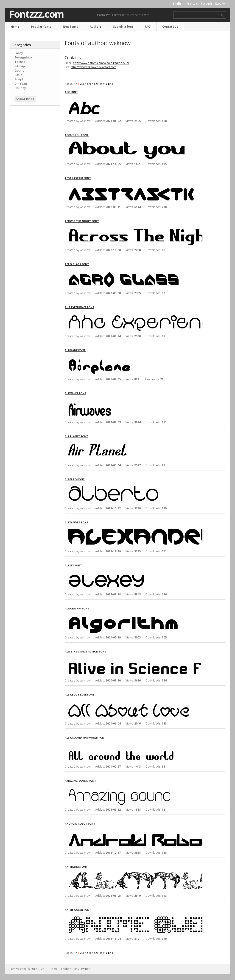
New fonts (70, 27)
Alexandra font (77, 522)
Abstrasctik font (78, 178)
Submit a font (123, 27)
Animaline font (76, 867)
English (178, 4)
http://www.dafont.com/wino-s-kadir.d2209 (101, 63)
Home (15, 27)
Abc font (71, 92)
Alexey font (73, 565)
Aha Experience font (80, 307)
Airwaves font (76, 393)
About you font (77, 135)
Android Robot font (80, 824)
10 (100, 84)
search (223, 15)
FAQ (148, 27)
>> (76, 84)
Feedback (66, 969)
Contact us (170, 27)
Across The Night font (82, 221)
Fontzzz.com (36, 14)
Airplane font (75, 350)
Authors (96, 27)
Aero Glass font (77, 264)
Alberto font (75, 479)
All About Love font (80, 694)
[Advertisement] (35, 183)
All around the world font (85, 738)
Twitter (85, 969)
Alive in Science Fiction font (85, 651)
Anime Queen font (78, 910)
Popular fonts (41, 27)
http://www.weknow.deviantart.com (94, 67)
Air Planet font (76, 436)
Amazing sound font (80, 781)
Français (192, 4)
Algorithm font (77, 608)
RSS (77, 969)
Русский (206, 4)
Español (220, 4)
